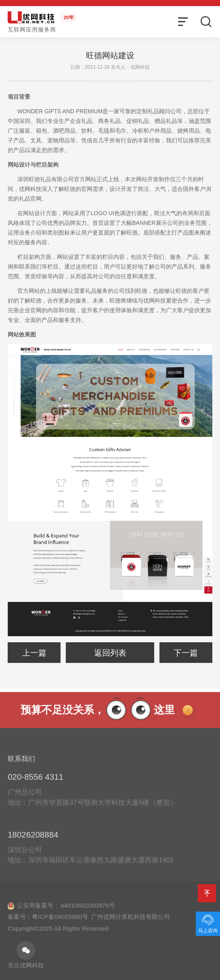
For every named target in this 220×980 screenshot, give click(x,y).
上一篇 (34, 653)
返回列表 (110, 653)
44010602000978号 (88, 910)
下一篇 (186, 653)
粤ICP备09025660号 (60, 922)
